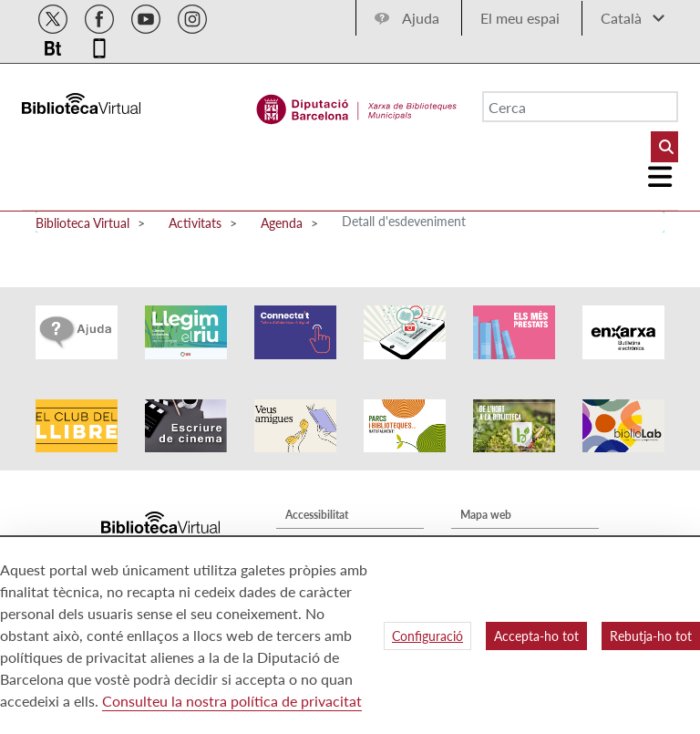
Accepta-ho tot (536, 636)
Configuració (427, 636)
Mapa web (486, 515)
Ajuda (421, 18)
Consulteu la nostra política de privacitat (232, 701)
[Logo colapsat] (661, 177)
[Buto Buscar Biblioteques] (664, 147)
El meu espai (520, 18)
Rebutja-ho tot (651, 636)
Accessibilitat (317, 515)
